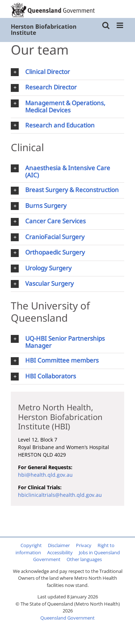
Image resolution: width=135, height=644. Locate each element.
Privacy (84, 545)
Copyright (31, 545)
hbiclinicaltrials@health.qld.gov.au (60, 495)
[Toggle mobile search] (106, 25)
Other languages (84, 559)
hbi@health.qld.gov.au (45, 475)
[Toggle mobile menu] (120, 25)
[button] (67, 72)
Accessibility (60, 552)
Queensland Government (67, 618)
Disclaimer (59, 545)
